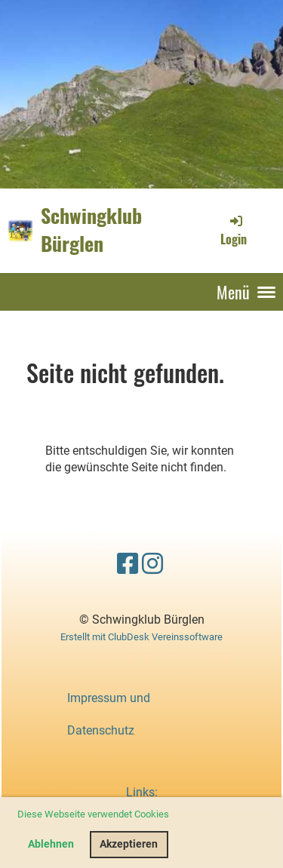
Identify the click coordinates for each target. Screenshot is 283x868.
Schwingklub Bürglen (91, 230)
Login (234, 230)
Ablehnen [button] (51, 844)
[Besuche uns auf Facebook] (128, 564)
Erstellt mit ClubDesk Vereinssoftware (141, 637)
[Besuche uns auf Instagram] (152, 564)
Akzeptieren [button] (129, 844)
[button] (173, 816)
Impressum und (109, 698)
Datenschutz (101, 730)
